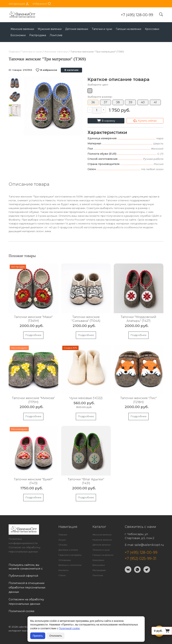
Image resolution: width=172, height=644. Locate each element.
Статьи (62, 575)
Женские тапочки (56, 52)
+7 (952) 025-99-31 (140, 559)
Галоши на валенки (128, 29)
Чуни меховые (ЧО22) (86, 398)
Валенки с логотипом (70, 565)
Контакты (63, 570)
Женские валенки (22, 29)
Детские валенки (77, 29)
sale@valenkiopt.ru (149, 545)
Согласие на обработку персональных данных (25, 549)
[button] (79, 106)
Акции (62, 540)
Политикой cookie (69, 628)
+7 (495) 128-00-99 (137, 15)
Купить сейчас (145, 121)
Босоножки (18, 35)
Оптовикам (65, 560)
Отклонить (56, 636)
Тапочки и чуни (102, 29)
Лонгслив (56, 35)
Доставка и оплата (68, 550)
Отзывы (63, 545)
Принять (38, 636)
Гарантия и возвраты (70, 555)
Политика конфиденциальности (23, 541)
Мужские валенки (50, 29)
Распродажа (38, 35)
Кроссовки (152, 29)
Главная (14, 52)
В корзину (106, 121)
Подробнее (33, 335)
